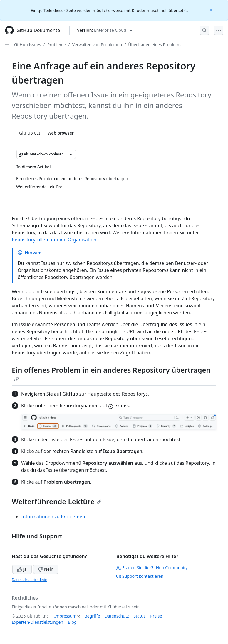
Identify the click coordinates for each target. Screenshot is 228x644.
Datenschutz (117, 616)
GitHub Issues (28, 45)
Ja (22, 569)
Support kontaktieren (140, 576)
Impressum (65, 616)
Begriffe (92, 616)
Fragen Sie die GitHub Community (152, 568)
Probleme (57, 45)
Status (139, 616)
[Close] (211, 10)
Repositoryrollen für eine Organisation (54, 240)
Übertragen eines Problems (155, 45)
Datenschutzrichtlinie (29, 580)
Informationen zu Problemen (53, 517)
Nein (46, 569)
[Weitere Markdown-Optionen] (71, 154)
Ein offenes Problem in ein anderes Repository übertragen (111, 373)
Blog (72, 622)
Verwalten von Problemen (97, 45)
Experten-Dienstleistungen (37, 622)
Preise (156, 616)
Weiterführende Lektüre (57, 501)
